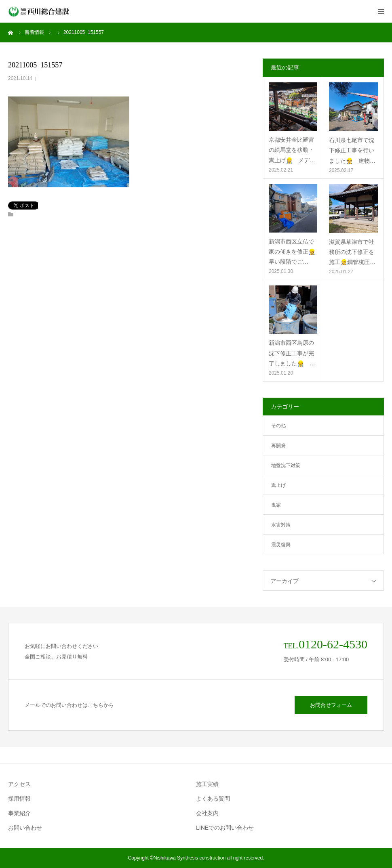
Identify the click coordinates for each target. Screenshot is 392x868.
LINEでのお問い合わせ (225, 828)
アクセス (19, 784)
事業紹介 (19, 813)
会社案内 (207, 813)
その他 (278, 426)
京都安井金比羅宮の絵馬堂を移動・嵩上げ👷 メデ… (292, 150)
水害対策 (281, 525)
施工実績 (207, 784)
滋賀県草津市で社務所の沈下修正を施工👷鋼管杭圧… (352, 252)
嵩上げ (278, 485)
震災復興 (281, 545)
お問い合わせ (25, 828)
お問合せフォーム (331, 705)
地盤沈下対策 (286, 465)
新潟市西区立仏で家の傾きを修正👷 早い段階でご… (293, 252)
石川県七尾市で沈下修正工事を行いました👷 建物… (352, 150)
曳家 (276, 505)
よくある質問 (213, 799)
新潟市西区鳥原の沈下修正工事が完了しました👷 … (292, 353)
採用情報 (19, 799)
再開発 (278, 446)
